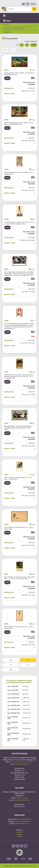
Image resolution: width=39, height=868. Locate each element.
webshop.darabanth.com (23, 821)
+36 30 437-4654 (22, 798)
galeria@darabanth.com (22, 800)
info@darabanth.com (22, 764)
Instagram (19, 834)
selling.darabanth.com (22, 824)
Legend (34, 45)
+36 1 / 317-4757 (16, 762)
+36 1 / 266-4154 (28, 762)
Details (7, 78)
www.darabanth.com (24, 819)
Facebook (19, 832)
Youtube (19, 836)
